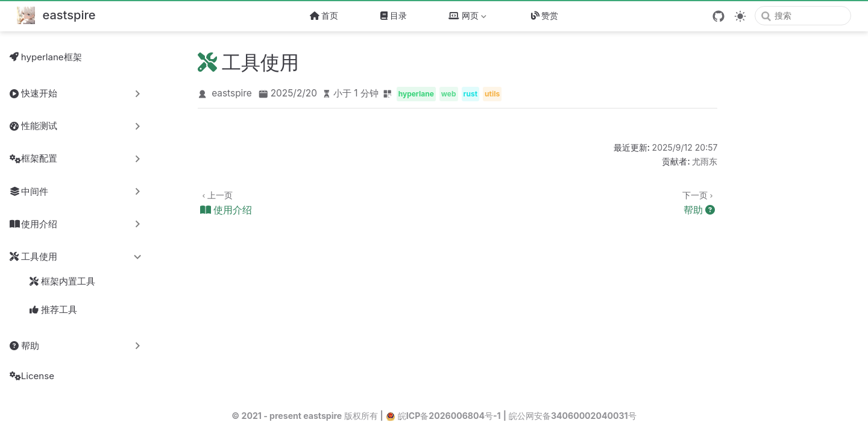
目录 (394, 15)
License (32, 376)
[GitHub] (719, 16)
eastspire (232, 93)
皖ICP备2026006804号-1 (443, 416)
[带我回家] (56, 16)
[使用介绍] (330, 202)
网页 (468, 18)
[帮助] (595, 202)
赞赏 (545, 15)
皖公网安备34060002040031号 (573, 416)
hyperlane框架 (46, 57)
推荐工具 (53, 310)
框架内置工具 (62, 281)
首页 (324, 15)
